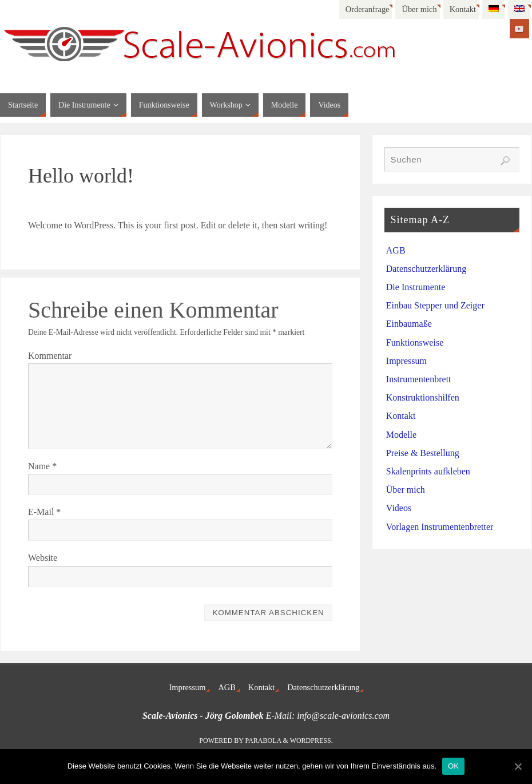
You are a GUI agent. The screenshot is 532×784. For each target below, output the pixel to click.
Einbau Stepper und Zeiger (435, 305)
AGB (396, 250)
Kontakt (463, 9)
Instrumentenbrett (419, 379)
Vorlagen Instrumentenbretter (440, 527)
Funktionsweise (415, 342)
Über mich (419, 9)
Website (43, 558)
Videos (399, 508)
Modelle (401, 435)
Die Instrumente (416, 287)
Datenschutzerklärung (426, 269)
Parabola (263, 741)
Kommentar (50, 356)
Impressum (406, 361)
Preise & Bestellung (423, 453)
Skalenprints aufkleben (428, 471)
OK (453, 766)
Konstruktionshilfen (423, 397)
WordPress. (311, 741)
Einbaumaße (409, 324)
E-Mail (44, 512)
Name (42, 466)
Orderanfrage (368, 9)
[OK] (518, 766)
